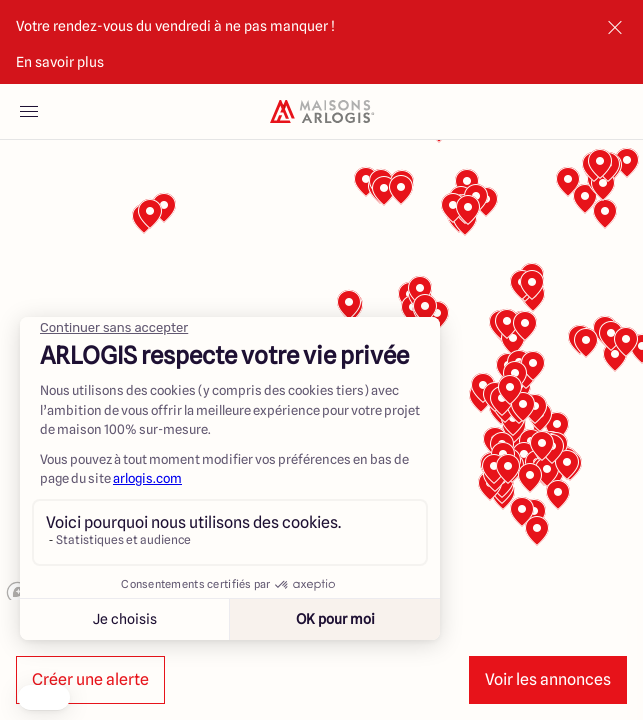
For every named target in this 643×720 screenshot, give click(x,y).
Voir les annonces (548, 679)
